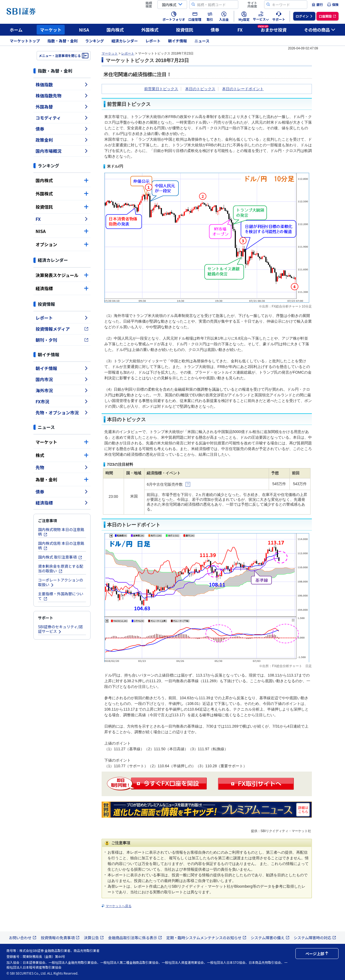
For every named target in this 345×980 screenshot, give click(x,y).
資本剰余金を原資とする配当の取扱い (61, 568)
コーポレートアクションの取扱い (61, 582)
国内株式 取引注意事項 (60, 557)
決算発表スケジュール (62, 275)
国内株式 (115, 30)
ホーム (16, 30)
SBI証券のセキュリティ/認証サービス (60, 629)
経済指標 (62, 288)
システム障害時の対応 (315, 938)
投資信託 (185, 30)
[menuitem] (317, 5)
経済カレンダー (125, 41)
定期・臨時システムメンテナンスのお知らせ (206, 938)
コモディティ (62, 118)
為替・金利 (62, 479)
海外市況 (62, 390)
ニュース (202, 41)
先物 (62, 467)
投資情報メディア (62, 329)
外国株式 (150, 30)
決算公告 (94, 938)
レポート (153, 41)
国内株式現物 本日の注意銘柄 (61, 532)
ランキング (95, 41)
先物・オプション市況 (62, 413)
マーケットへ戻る (119, 906)
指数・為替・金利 (63, 41)
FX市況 (62, 401)
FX (240, 30)
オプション (62, 244)
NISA (84, 30)
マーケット (51, 30)
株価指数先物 (62, 96)
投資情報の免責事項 (60, 938)
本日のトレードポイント (243, 89)
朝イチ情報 (178, 41)
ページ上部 (317, 954)
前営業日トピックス (161, 89)
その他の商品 (320, 30)
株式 (62, 455)
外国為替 (62, 107)
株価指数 (62, 85)
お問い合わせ (23, 938)
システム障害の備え (270, 938)
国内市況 (62, 379)
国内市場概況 (62, 151)
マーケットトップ (25, 41)
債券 (215, 30)
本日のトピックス (200, 89)
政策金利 (62, 140)
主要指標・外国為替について (61, 596)
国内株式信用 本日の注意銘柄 (61, 545)
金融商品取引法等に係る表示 (135, 938)
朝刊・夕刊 (62, 340)
